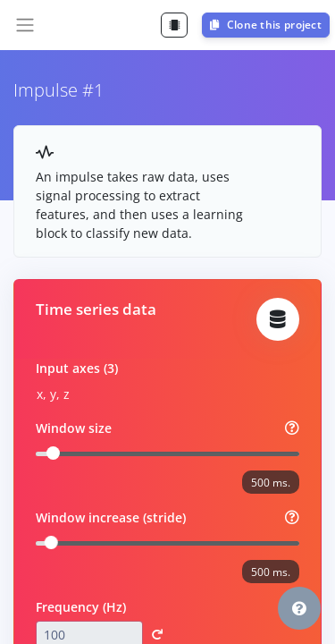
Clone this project (266, 25)
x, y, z (53, 394)
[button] (299, 608)
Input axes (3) (77, 368)
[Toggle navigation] (25, 25)
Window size (74, 428)
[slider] (53, 453)
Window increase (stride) (111, 517)
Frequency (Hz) (81, 607)
